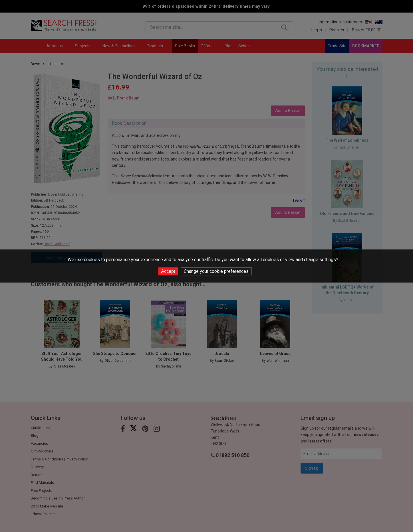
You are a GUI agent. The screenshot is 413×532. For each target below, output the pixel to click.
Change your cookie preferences (216, 271)
